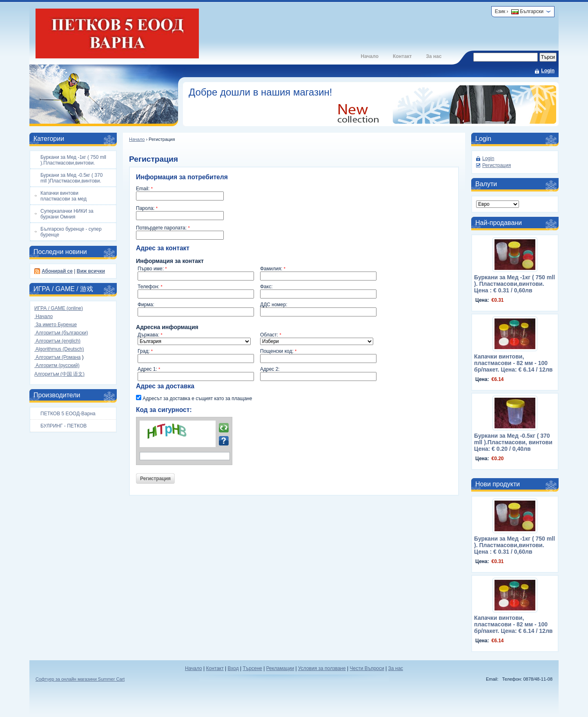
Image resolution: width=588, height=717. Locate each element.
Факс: (266, 287)
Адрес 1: (149, 369)
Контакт (402, 56)
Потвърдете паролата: (163, 228)
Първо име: (152, 269)
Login (548, 71)
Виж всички (91, 271)
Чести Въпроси (367, 668)
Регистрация (497, 165)
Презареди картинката (224, 428)
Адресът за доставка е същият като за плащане (194, 398)
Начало (369, 56)
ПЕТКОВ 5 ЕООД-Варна (68, 414)
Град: (145, 351)
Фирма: (146, 305)
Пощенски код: (278, 351)
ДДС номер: (274, 305)
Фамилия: (273, 269)
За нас (434, 56)
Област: (271, 335)
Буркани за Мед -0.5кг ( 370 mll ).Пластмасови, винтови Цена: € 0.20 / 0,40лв (513, 442)
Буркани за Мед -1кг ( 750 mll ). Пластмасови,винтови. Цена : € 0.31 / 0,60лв (514, 284)
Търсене (252, 668)
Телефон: (150, 287)
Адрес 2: (270, 369)
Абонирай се (57, 271)
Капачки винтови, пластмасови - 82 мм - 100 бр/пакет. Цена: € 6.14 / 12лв (513, 363)
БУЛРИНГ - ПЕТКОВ (63, 426)
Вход (233, 668)
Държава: (150, 335)
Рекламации (280, 668)
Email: (144, 189)
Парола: (147, 208)
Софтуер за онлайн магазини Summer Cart (80, 679)
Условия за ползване (322, 668)
